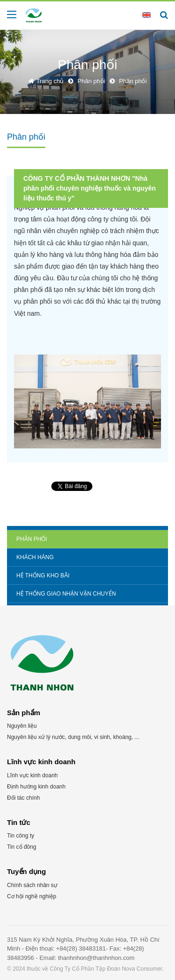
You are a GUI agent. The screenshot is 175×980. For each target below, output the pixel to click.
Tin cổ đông (22, 847)
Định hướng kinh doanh (36, 787)
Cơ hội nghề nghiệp (31, 896)
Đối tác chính (23, 798)
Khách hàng (35, 557)
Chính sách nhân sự (32, 885)
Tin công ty (21, 836)
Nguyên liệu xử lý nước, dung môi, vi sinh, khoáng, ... (73, 737)
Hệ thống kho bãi (43, 575)
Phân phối (32, 539)
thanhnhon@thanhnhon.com (96, 958)
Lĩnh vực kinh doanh (32, 775)
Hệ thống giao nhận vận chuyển (66, 594)
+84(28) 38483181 (81, 948)
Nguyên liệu (22, 726)
